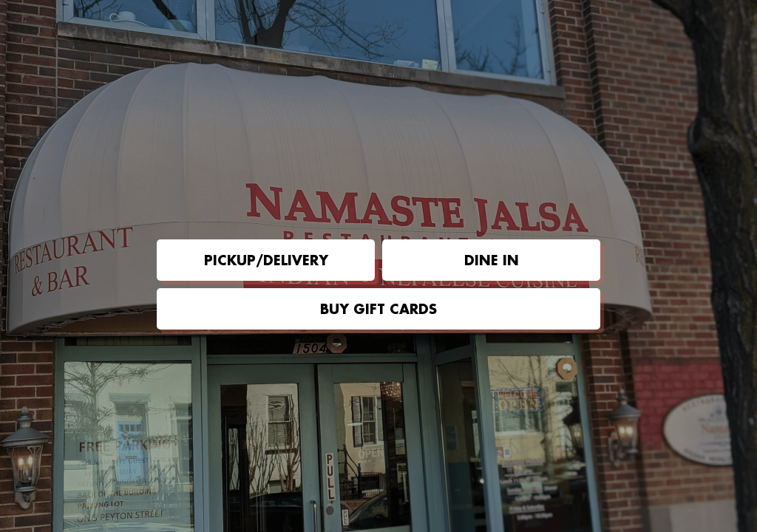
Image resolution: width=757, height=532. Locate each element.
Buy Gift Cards (378, 309)
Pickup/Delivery (266, 260)
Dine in (492, 260)
